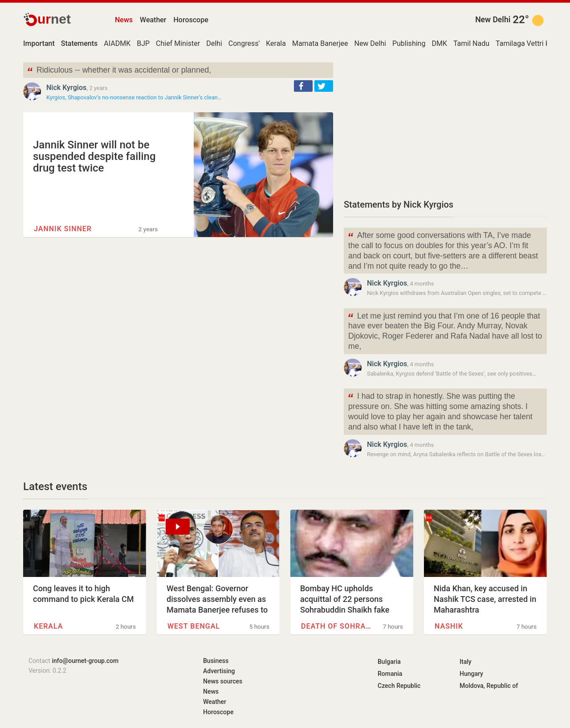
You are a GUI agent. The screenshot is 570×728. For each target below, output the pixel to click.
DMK (439, 43)
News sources (223, 681)
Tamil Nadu (471, 43)
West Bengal (194, 626)
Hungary (471, 674)
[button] (303, 86)
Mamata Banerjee (320, 43)
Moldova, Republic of (489, 686)
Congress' (244, 43)
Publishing (409, 43)
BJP (143, 43)
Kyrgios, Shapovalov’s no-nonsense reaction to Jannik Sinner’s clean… (134, 97)
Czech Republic (399, 686)
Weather (153, 20)
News (124, 20)
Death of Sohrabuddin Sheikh (337, 626)
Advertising (219, 671)
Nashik (449, 626)
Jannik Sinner (63, 229)
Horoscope (191, 20)
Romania (390, 674)
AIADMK (117, 43)
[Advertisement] (445, 125)
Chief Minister (178, 43)
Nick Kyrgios (66, 88)
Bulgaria (389, 662)
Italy (466, 662)
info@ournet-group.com (85, 661)
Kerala (276, 43)
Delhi (214, 43)
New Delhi (493, 20)
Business (216, 661)
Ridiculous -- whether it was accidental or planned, (119, 71)
